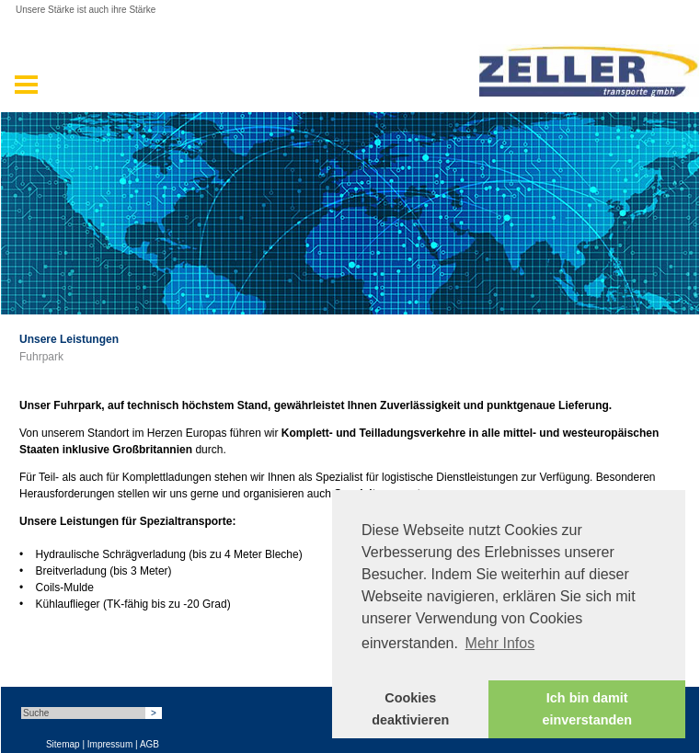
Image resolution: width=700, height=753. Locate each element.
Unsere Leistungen (69, 339)
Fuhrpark (41, 357)
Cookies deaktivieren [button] (410, 709)
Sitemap (63, 744)
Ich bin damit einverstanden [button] (587, 709)
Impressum (110, 744)
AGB (149, 744)
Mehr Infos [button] (500, 643)
